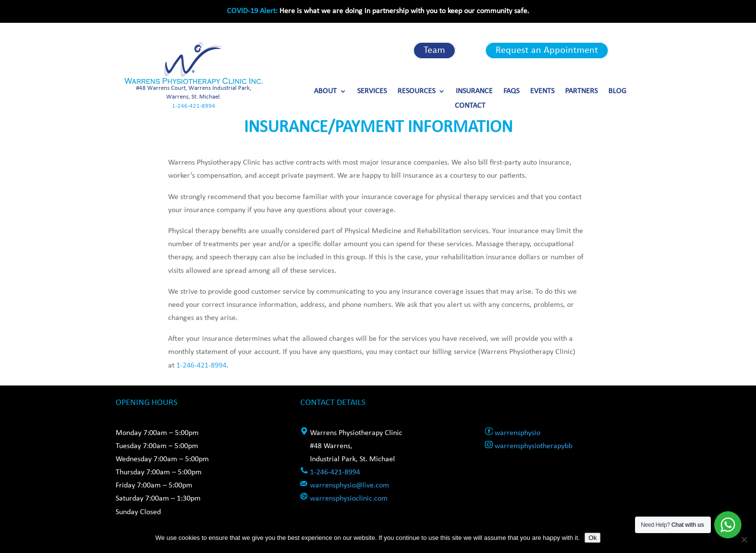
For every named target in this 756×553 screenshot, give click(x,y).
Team (434, 50)
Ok (593, 538)
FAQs (511, 92)
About (325, 92)
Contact (470, 106)
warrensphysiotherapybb (533, 446)
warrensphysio (517, 433)
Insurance (474, 92)
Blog (617, 92)
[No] (744, 539)
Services (372, 92)
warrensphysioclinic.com (349, 499)
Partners (581, 92)
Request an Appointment (547, 50)
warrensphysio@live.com (350, 486)
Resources (416, 92)
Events (542, 92)
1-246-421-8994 (194, 106)
